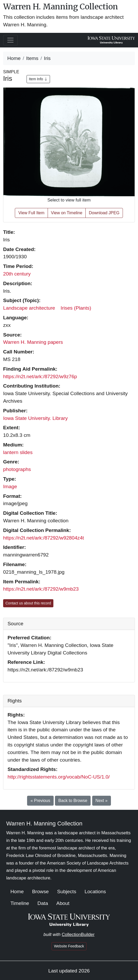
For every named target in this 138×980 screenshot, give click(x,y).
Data (43, 903)
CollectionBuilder (78, 935)
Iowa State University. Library (35, 418)
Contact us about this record (28, 603)
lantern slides (18, 452)
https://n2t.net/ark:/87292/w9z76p (40, 376)
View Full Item (31, 213)
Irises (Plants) (76, 308)
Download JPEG (104, 213)
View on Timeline (67, 213)
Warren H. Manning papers (33, 342)
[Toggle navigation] (10, 40)
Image (10, 486)
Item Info (38, 79)
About (63, 903)
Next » (102, 801)
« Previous (40, 801)
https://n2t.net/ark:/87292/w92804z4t (43, 538)
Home (14, 58)
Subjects (67, 892)
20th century (17, 274)
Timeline (20, 903)
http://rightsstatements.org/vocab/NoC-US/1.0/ (59, 777)
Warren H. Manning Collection (61, 7)
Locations (95, 892)
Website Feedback (69, 946)
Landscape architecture (29, 308)
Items (32, 58)
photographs (17, 469)
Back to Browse (73, 801)
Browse (40, 892)
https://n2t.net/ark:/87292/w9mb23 (41, 589)
